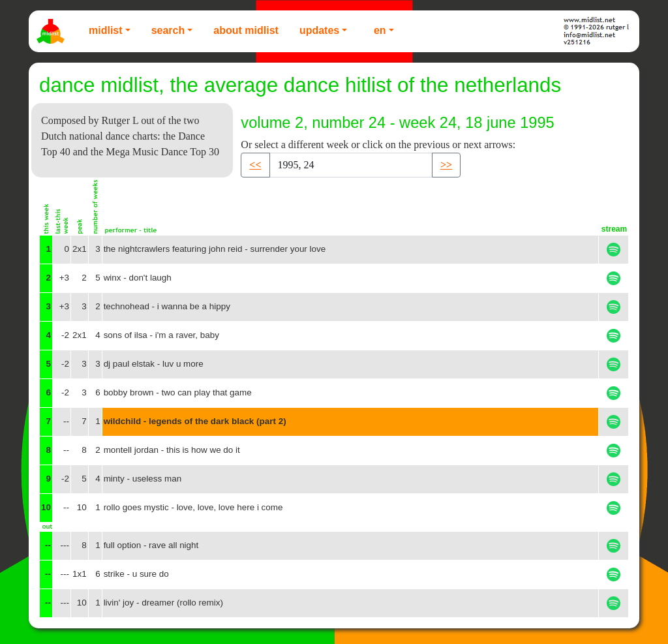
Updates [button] (319, 30)
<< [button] (255, 165)
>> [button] (446, 165)
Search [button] (168, 30)
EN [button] (380, 30)
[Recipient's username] (351, 165)
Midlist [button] (106, 30)
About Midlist (246, 30)
